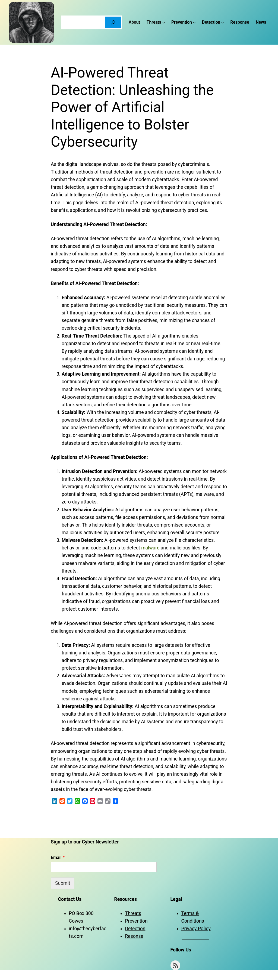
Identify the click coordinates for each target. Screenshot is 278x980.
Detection (135, 929)
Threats (133, 913)
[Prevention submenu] (194, 22)
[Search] (113, 22)
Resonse (134, 936)
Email (58, 857)
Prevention (136, 921)
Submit (63, 883)
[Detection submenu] (222, 22)
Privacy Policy (196, 929)
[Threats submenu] (164, 22)
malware (151, 548)
